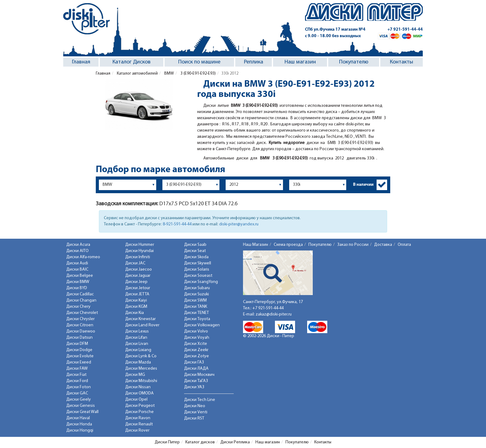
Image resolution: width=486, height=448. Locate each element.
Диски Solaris (197, 270)
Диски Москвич (199, 375)
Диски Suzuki (197, 294)
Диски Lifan (136, 338)
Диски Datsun (80, 338)
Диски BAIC (77, 270)
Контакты (402, 62)
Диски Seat (195, 251)
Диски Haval (78, 418)
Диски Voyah (197, 338)
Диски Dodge (79, 350)
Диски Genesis (81, 406)
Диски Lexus (137, 331)
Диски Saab (195, 245)
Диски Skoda (196, 257)
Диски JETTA (137, 294)
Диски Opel (136, 400)
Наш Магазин (256, 245)
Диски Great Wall (82, 412)
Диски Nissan (138, 387)
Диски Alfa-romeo (83, 257)
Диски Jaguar (138, 276)
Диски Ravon (138, 418)
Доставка (383, 245)
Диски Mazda (138, 362)
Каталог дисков (200, 442)
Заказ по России (353, 245)
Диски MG (135, 375)
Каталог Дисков (132, 62)
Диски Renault (139, 424)
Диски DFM (77, 344)
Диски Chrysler (80, 319)
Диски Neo (195, 406)
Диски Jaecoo (139, 270)
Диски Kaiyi (136, 300)
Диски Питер (167, 442)
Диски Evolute (80, 356)
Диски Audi (77, 263)
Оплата (404, 245)
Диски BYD (77, 288)
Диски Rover (137, 431)
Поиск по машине (199, 62)
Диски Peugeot (140, 406)
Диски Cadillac (80, 294)
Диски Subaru (197, 288)
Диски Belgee (80, 276)
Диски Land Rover (142, 325)
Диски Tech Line (200, 400)
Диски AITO (77, 251)
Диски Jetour (138, 288)
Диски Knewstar (140, 319)
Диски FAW (77, 369)
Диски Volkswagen (202, 325)
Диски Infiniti (138, 257)
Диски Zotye (197, 356)
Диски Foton (79, 387)
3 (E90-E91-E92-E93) (198, 74)
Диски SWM (195, 300)
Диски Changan (81, 300)
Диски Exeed (79, 362)
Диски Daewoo (81, 331)
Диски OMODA (139, 393)
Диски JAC (135, 263)
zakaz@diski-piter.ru (274, 314)
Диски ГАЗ (194, 362)
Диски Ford (77, 381)
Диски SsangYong (201, 282)
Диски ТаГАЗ (196, 381)
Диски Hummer (140, 245)
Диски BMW (78, 282)
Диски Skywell (198, 263)
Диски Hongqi (80, 431)
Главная (81, 62)
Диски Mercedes (141, 369)
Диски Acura (78, 245)
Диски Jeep (136, 282)
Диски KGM (136, 307)
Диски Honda (79, 424)
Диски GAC (77, 393)
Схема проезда (288, 245)
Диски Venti (196, 412)
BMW (169, 74)
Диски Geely (79, 400)
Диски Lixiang (138, 350)
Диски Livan (137, 344)
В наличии (363, 185)
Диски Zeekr (196, 350)
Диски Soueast (198, 276)
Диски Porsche (139, 412)
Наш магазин (300, 62)
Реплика (254, 62)
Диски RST (194, 418)
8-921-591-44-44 (177, 224)
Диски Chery (78, 307)
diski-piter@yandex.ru (239, 224)
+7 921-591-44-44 (405, 30)
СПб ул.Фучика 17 (335, 30)
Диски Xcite (196, 344)
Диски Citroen (80, 325)
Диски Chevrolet (82, 313)
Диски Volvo (196, 331)
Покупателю (354, 62)
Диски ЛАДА (196, 369)
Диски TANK (196, 307)
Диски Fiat (76, 375)
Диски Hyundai (139, 251)
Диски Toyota (197, 319)
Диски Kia (135, 313)
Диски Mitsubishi (141, 381)
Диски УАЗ (194, 387)
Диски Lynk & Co (141, 356)
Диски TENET (197, 313)
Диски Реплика (235, 442)
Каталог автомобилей (137, 74)
